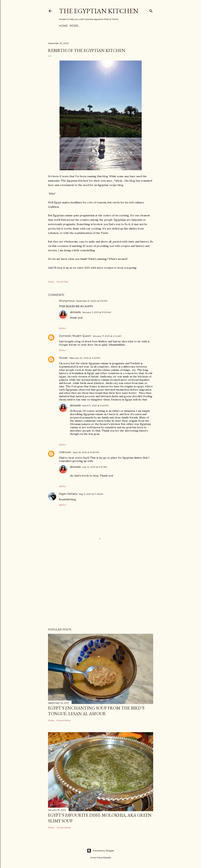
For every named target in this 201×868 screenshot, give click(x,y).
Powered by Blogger (101, 851)
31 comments (64, 827)
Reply (63, 328)
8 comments (64, 720)
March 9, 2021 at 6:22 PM (95, 405)
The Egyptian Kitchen (99, 11)
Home (63, 26)
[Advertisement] (101, 593)
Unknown (65, 452)
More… (75, 26)
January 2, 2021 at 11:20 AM (97, 312)
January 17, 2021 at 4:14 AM (107, 336)
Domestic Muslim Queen (75, 336)
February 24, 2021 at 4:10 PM (85, 358)
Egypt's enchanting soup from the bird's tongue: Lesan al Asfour (96, 711)
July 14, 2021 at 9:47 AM (95, 467)
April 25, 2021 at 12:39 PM (86, 452)
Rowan (63, 358)
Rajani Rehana (68, 494)
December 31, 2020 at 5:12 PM (92, 301)
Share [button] (51, 282)
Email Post (63, 282)
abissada (75, 312)
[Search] (151, 10)
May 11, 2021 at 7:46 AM (91, 494)
